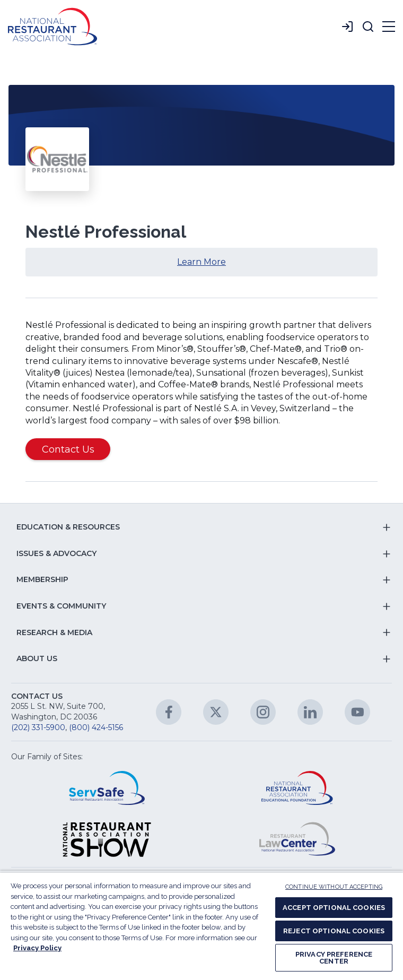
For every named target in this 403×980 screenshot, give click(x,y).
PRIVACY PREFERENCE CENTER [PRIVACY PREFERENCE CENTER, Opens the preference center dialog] (334, 958)
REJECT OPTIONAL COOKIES (334, 931)
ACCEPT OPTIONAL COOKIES (334, 908)
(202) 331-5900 (38, 727)
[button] (368, 27)
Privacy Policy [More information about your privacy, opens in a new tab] (37, 948)
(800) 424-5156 (96, 727)
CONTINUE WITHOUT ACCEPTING (334, 887)
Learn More (220, 266)
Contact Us (68, 449)
